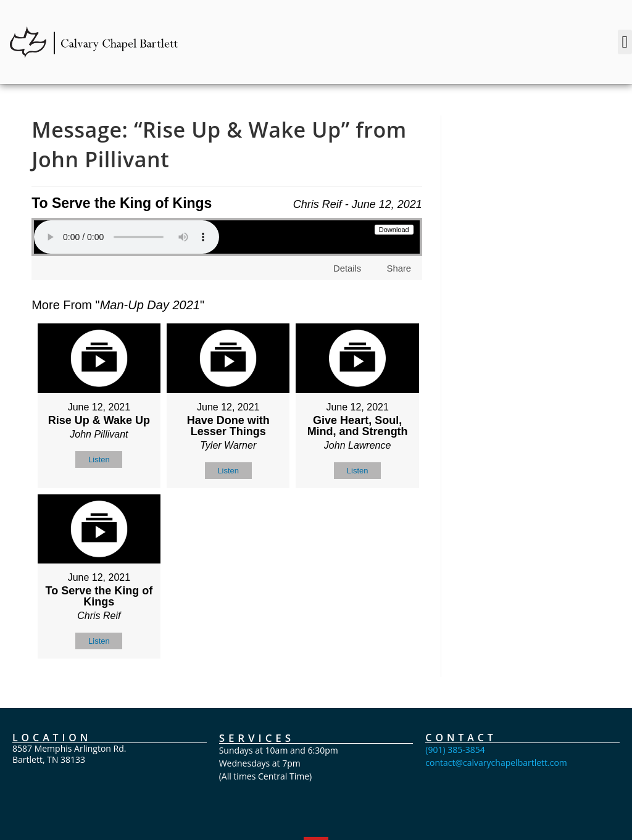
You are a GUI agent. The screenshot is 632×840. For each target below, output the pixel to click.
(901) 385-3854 (455, 750)
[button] (625, 42)
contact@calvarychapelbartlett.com (496, 763)
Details (347, 268)
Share (399, 268)
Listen (99, 460)
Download (394, 230)
